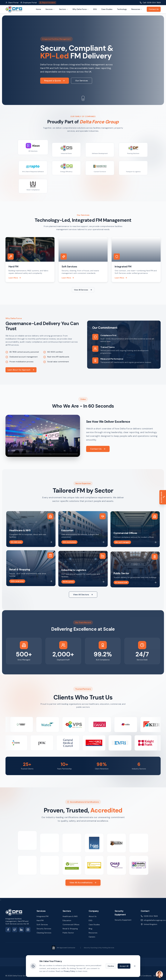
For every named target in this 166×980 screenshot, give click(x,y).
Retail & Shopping (70, 929)
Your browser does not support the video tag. (40, 436)
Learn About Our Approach (19, 370)
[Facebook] (8, 930)
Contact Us (154, 9)
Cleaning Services (44, 933)
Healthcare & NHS (70, 916)
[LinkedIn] (21, 930)
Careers (92, 937)
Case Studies (107, 9)
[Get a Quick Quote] (163, 497)
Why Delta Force (81, 9)
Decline (111, 966)
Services (50, 9)
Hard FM (40, 920)
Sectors (64, 9)
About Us (93, 916)
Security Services (44, 929)
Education (67, 920)
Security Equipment (123, 920)
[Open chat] (159, 974)
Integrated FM (42, 916)
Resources (137, 9)
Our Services (82, 81)
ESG (95, 9)
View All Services (83, 290)
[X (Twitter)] (15, 930)
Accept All (124, 966)
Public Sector (68, 933)
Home (38, 9)
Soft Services (42, 925)
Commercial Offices (71, 925)
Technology (122, 9)
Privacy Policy (70, 971)
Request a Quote (55, 81)
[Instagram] (28, 930)
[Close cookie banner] (135, 966)
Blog (90, 929)
